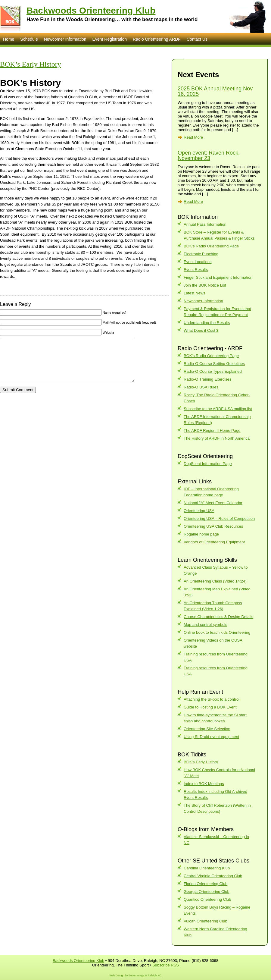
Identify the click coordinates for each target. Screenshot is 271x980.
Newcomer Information (65, 39)
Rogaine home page (201, 534)
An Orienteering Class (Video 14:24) (215, 581)
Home (9, 39)
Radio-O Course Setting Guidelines (214, 364)
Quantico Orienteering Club (207, 899)
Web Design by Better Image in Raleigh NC (136, 975)
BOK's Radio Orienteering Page (211, 246)
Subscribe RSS (166, 965)
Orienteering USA (199, 511)
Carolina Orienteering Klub (207, 868)
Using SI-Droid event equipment (211, 737)
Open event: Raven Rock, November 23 (209, 155)
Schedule (29, 39)
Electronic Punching (201, 254)
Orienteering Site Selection (207, 729)
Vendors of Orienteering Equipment (214, 542)
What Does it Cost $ (201, 330)
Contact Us (197, 39)
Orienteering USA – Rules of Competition (219, 518)
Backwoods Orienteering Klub (91, 10)
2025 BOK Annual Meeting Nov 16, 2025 (215, 91)
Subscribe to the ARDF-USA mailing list (218, 409)
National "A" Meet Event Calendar (213, 503)
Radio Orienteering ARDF (157, 39)
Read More (193, 137)
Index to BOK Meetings (204, 784)
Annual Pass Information (205, 224)
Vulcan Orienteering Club (206, 921)
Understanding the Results (207, 323)
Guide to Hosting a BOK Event (210, 707)
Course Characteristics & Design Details (218, 617)
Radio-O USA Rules (201, 387)
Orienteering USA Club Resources (213, 526)
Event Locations (198, 262)
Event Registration (110, 39)
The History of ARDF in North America (217, 438)
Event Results (196, 270)
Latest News (195, 293)
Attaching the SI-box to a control (212, 699)
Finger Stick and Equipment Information (218, 277)
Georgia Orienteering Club (207, 892)
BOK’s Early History (31, 64)
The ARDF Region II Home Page (212, 430)
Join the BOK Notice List (205, 285)
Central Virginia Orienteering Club (213, 876)
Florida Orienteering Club (206, 884)
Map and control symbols (206, 625)
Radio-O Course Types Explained (213, 371)
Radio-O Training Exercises (207, 379)
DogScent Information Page (208, 464)
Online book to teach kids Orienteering (217, 632)
